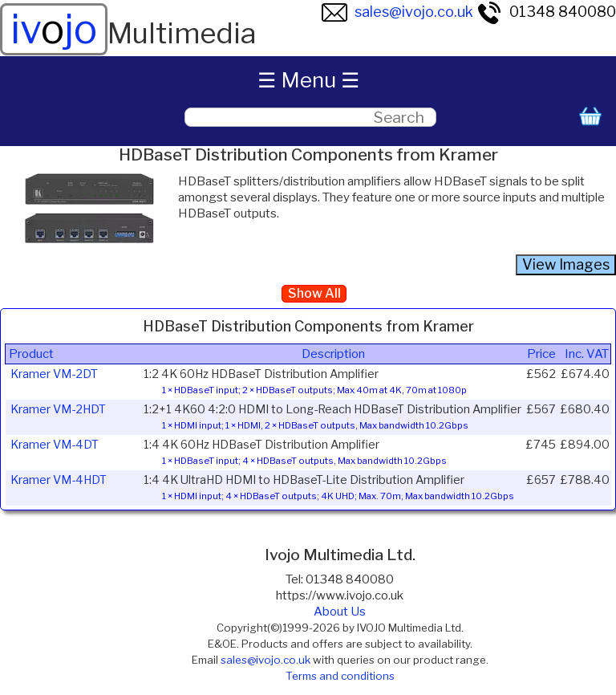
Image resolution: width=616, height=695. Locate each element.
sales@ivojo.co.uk (397, 12)
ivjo (54, 29)
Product (31, 354)
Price (541, 354)
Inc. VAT (587, 354)
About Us (340, 612)
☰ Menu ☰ (308, 80)
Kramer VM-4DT (55, 445)
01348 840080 (546, 12)
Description (333, 354)
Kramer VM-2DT (54, 374)
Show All (314, 293)
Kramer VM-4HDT (59, 480)
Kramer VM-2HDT (58, 409)
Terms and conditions (340, 676)
